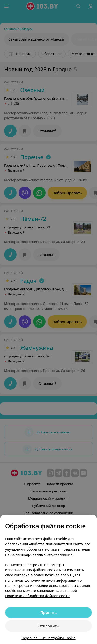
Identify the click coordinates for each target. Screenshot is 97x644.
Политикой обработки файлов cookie (38, 596)
